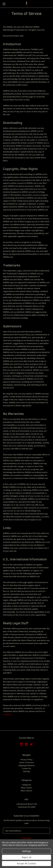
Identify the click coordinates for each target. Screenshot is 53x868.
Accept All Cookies (27, 863)
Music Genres (26, 791)
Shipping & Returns (27, 765)
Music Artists (26, 788)
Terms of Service (27, 762)
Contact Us (26, 768)
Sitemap (27, 771)
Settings (26, 851)
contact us (7, 714)
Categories (26, 785)
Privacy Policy (26, 759)
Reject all (26, 857)
